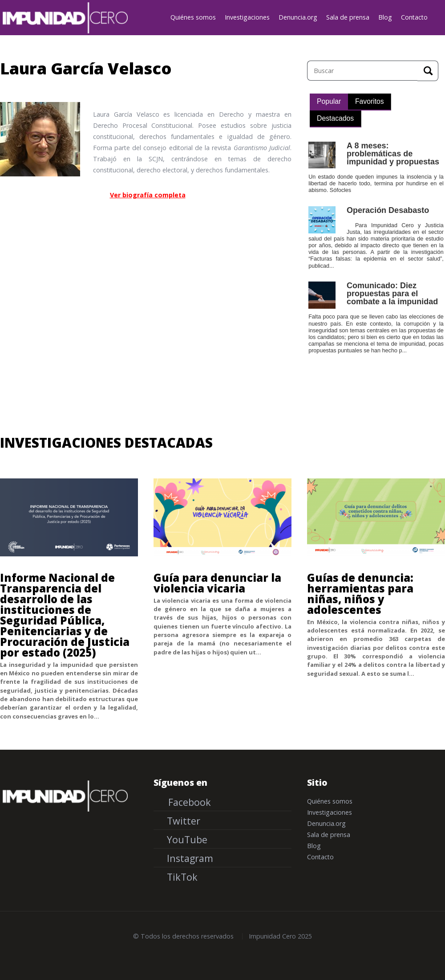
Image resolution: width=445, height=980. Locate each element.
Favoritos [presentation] (370, 101)
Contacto (414, 17)
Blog (385, 17)
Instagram (189, 858)
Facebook (188, 802)
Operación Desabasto (388, 210)
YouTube (186, 839)
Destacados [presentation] (335, 118)
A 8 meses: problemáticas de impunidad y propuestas (393, 154)
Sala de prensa (348, 17)
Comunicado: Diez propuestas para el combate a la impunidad (392, 294)
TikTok (181, 877)
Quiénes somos (193, 17)
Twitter (182, 821)
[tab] (329, 102)
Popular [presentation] (329, 101)
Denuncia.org (298, 17)
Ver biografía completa (148, 195)
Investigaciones (247, 17)
